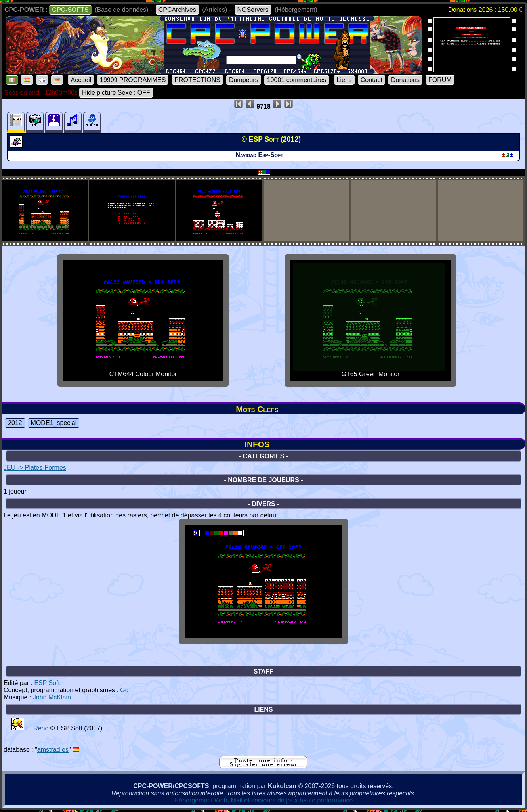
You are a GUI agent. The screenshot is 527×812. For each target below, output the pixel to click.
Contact (371, 80)
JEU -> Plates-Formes (35, 468)
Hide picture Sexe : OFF (116, 93)
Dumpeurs (244, 80)
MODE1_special (54, 423)
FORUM (440, 80)
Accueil (81, 80)
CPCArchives (177, 10)
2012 (15, 423)
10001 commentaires (297, 80)
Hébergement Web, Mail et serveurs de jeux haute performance (264, 800)
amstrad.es (53, 750)
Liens (344, 80)
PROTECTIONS (197, 80)
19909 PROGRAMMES (133, 80)
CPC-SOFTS (70, 10)
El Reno (37, 728)
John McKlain (52, 697)
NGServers (253, 10)
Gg (124, 690)
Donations (405, 80)
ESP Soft (47, 683)
